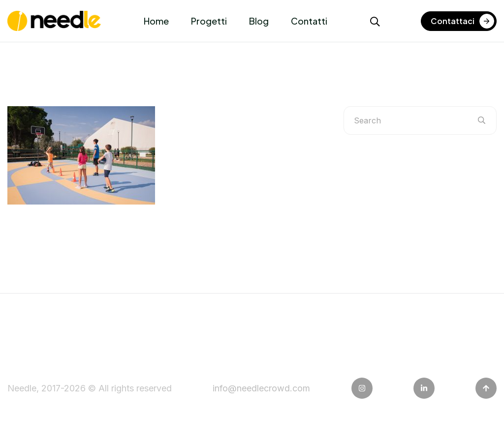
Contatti (309, 21)
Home (156, 21)
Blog (259, 21)
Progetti (209, 21)
